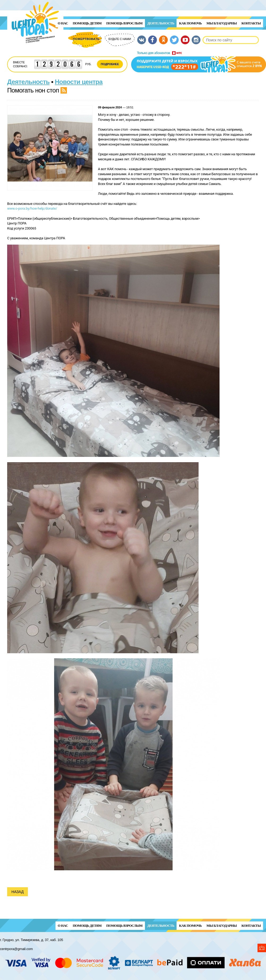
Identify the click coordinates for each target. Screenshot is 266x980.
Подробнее (110, 64)
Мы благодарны (222, 23)
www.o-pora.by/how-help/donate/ (32, 208)
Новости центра (79, 82)
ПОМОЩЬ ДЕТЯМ (87, 23)
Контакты (251, 23)
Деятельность (161, 23)
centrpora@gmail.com (16, 949)
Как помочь (190, 23)
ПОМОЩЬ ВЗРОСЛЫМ (124, 23)
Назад (18, 892)
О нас (63, 23)
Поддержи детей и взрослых (199, 62)
